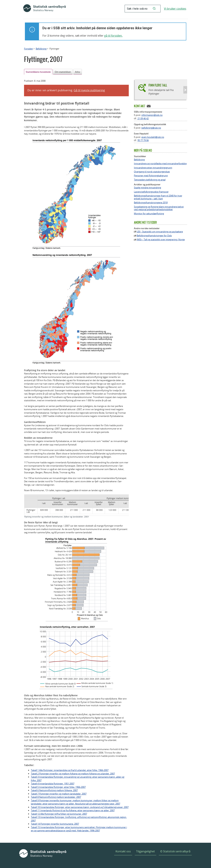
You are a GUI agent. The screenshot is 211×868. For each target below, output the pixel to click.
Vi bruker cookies (175, 9)
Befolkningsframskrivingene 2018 (151, 203)
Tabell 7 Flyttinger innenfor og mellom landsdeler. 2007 (59, 794)
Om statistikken (63, 72)
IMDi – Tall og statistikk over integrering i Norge (161, 240)
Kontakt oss (123, 851)
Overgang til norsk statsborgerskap (152, 172)
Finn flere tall (158, 85)
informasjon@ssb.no (152, 115)
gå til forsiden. (113, 36)
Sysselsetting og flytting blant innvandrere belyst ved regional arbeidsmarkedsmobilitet (159, 208)
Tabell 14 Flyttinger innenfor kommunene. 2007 (55, 824)
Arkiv (78, 72)
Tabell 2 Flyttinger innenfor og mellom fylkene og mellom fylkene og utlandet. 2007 (73, 774)
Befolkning (41, 49)
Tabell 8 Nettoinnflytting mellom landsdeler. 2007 (56, 797)
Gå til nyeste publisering (89, 90)
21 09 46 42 (143, 118)
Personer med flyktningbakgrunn (151, 176)
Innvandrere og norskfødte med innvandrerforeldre (160, 164)
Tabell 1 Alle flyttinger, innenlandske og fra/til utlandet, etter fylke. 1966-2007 (70, 770)
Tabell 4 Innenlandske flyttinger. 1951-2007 (53, 784)
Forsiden (28, 49)
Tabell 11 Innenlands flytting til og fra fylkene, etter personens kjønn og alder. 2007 (73, 810)
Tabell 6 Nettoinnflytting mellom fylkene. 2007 (54, 790)
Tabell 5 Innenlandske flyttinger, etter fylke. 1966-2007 (58, 787)
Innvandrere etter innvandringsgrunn (153, 168)
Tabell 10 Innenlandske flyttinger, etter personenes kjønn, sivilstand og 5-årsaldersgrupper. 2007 (80, 807)
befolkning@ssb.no (151, 128)
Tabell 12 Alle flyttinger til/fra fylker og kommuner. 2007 (59, 814)
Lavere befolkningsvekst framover (151, 192)
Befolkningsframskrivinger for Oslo (154, 236)
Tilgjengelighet (146, 851)
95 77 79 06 (143, 140)
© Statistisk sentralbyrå (175, 851)
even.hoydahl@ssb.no (153, 137)
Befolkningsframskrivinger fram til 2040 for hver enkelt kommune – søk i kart (158, 197)
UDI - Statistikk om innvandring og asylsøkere (160, 232)
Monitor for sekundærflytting (149, 214)
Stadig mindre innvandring (147, 188)
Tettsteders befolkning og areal (150, 180)
